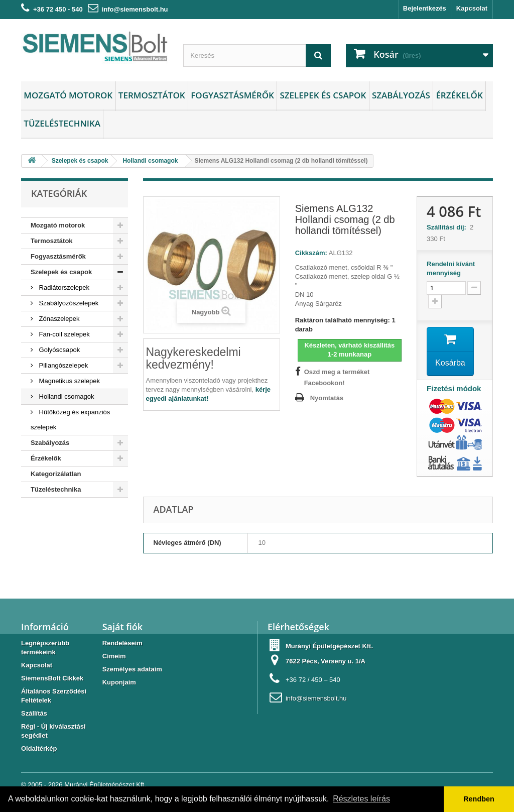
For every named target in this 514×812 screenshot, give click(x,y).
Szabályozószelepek (68, 303)
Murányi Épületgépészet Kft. (105, 785)
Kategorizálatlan (56, 474)
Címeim (114, 656)
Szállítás (34, 713)
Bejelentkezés (425, 8)
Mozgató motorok (68, 95)
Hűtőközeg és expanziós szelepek (70, 420)
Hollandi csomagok (66, 396)
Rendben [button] (479, 799)
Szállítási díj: (448, 227)
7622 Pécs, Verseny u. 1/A (326, 661)
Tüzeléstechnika (62, 123)
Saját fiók (122, 627)
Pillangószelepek (62, 365)
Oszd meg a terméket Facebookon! (337, 377)
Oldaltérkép (39, 748)
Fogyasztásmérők (232, 95)
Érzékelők (459, 95)
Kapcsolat (472, 8)
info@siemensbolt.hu (135, 9)
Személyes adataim (132, 669)
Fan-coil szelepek (63, 334)
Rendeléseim (122, 643)
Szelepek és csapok (323, 95)
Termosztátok (152, 95)
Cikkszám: (311, 253)
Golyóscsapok (58, 350)
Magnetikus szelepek (69, 381)
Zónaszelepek (58, 319)
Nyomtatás (327, 398)
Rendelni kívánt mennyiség (451, 268)
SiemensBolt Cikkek (52, 678)
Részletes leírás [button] (361, 799)
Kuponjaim (119, 682)
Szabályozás (401, 95)
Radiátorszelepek (63, 287)
